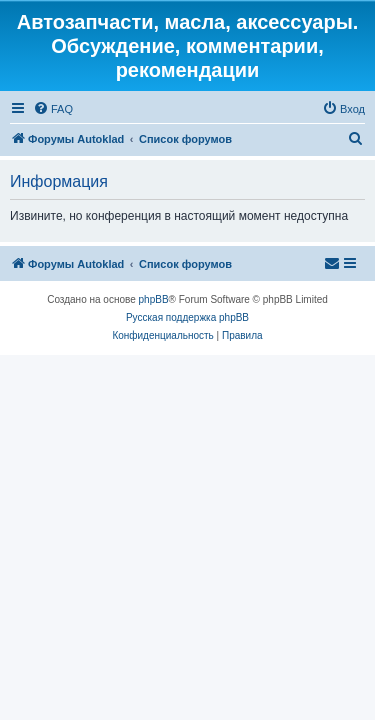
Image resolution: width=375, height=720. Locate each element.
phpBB (154, 299)
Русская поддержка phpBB (187, 317)
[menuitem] (53, 109)
